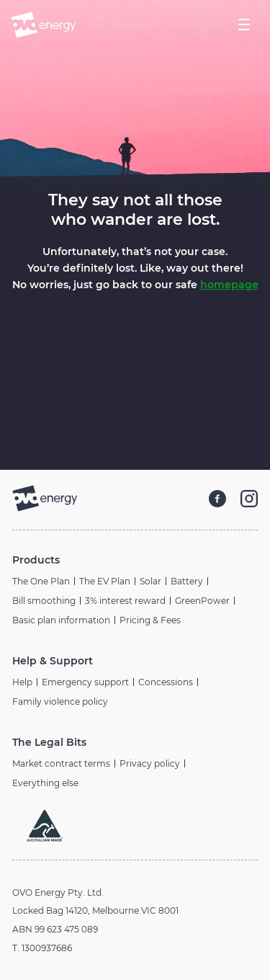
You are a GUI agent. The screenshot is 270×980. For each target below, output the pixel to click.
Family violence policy (60, 701)
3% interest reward (125, 601)
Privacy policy (150, 763)
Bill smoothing (44, 601)
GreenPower (202, 601)
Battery (187, 581)
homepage (229, 285)
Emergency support (85, 682)
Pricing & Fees (150, 620)
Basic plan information (61, 620)
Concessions (166, 682)
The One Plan (41, 581)
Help (22, 682)
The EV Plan (105, 581)
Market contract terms (61, 763)
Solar (150, 581)
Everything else (45, 783)
